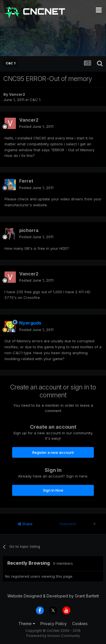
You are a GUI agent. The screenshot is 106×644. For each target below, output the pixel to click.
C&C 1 (35, 100)
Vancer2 (17, 94)
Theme (27, 624)
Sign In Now (53, 490)
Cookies (80, 624)
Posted (36, 126)
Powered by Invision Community (53, 636)
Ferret (26, 181)
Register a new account (53, 452)
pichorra (29, 230)
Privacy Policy (54, 624)
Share (25, 524)
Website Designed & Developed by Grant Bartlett (53, 596)
